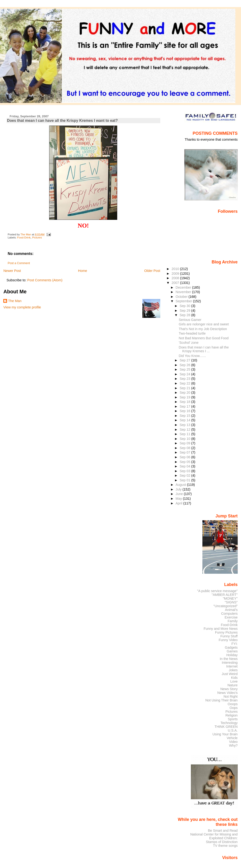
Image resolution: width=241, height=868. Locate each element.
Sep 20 (185, 393)
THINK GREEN (226, 727)
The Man (15, 301)
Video (233, 742)
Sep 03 (185, 471)
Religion (232, 715)
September (184, 301)
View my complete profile (22, 307)
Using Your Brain (225, 734)
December (184, 287)
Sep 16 (185, 411)
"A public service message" (217, 591)
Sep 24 (185, 374)
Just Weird (230, 674)
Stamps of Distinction (222, 842)
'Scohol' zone (189, 343)
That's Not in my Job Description (203, 329)
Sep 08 (185, 448)
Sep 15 (185, 416)
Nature (233, 685)
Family (233, 621)
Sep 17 (185, 406)
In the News (229, 659)
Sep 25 (185, 369)
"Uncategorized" (226, 606)
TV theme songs (225, 846)
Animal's (231, 610)
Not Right (231, 696)
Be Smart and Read (223, 831)
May (179, 499)
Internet (232, 666)
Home (83, 271)
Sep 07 (185, 452)
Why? (233, 745)
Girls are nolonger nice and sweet (204, 324)
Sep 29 (185, 311)
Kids (234, 678)
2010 (176, 269)
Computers (229, 614)
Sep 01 (185, 480)
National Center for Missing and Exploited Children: (214, 836)
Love (234, 681)
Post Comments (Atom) (45, 280)
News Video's (227, 693)
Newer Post (12, 271)
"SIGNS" (231, 602)
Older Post (152, 271)
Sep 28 (185, 315)
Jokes (233, 670)
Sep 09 (185, 443)
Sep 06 (185, 457)
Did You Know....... (193, 356)
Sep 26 (185, 365)
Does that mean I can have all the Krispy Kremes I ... (204, 349)
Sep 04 (185, 466)
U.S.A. (233, 730)
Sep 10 (185, 439)
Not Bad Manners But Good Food (204, 338)
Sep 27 (185, 360)
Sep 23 (185, 379)
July (179, 489)
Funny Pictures (226, 632)
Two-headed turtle (192, 333)
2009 (176, 274)
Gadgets (231, 647)
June (180, 494)
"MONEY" (230, 598)
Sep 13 (185, 425)
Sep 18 (185, 402)
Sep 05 (185, 462)
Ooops (233, 704)
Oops (233, 708)
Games (232, 651)
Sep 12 (185, 430)
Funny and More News (221, 629)
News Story (229, 689)
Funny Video (228, 640)
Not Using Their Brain (222, 700)
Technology (229, 723)
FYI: (234, 644)
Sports (233, 719)
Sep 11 (185, 434)
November (184, 292)
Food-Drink (24, 237)
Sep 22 (185, 383)
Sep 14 (185, 420)
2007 (176, 283)
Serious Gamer (190, 320)
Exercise (231, 617)
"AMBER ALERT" (225, 595)
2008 (176, 278)
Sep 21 (185, 388)
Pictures (37, 237)
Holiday (232, 655)
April (179, 503)
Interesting (230, 663)
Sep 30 (185, 306)
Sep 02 (185, 475)
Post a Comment (19, 263)
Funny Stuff (229, 636)
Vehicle (232, 738)
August (181, 485)
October (182, 297)
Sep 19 (185, 397)
